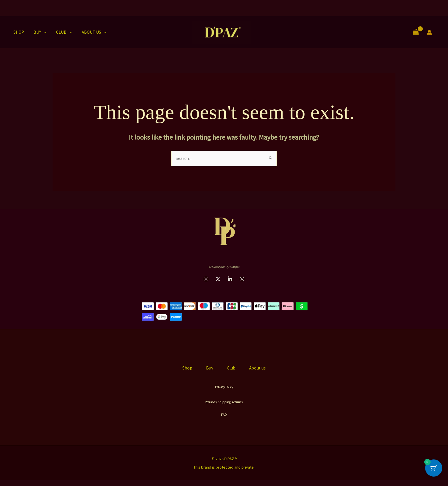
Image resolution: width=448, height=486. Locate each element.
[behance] (218, 279)
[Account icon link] (429, 32)
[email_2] (242, 279)
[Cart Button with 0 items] (434, 472)
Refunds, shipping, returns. (224, 408)
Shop (17, 32)
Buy (37, 32)
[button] (41, 32)
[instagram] (206, 279)
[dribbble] (230, 279)
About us (89, 32)
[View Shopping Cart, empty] (416, 32)
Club (60, 32)
